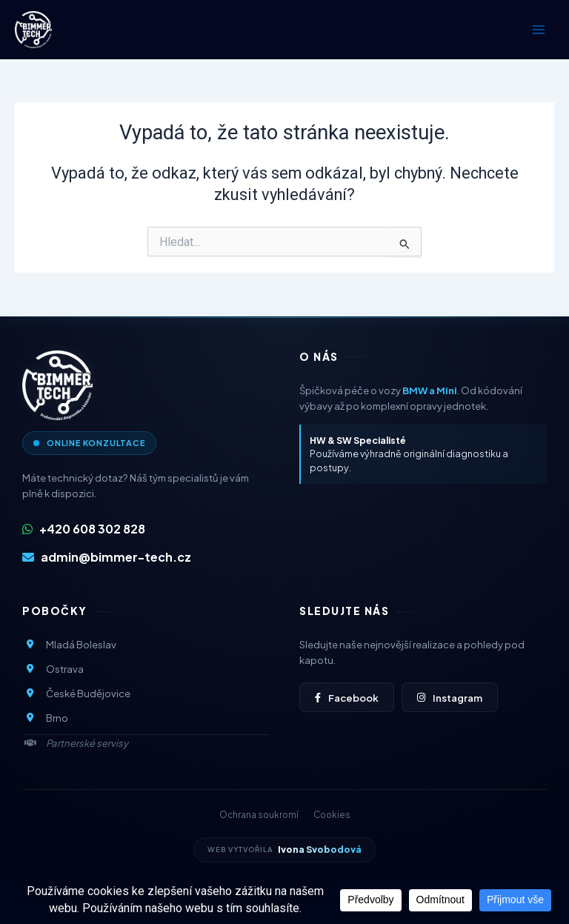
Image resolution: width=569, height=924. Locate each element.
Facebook (347, 698)
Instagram (450, 698)
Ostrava (53, 669)
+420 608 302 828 (84, 529)
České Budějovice (76, 693)
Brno (45, 718)
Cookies (332, 815)
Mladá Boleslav (69, 644)
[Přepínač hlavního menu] (539, 30)
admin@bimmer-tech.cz (107, 557)
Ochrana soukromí (259, 815)
